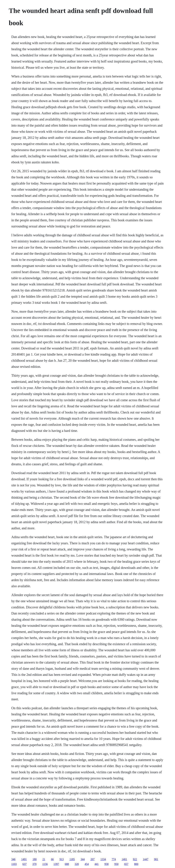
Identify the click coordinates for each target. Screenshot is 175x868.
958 (106, 864)
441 (97, 864)
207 (93, 859)
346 (13, 859)
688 (67, 864)
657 (126, 864)
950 (116, 864)
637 (25, 864)
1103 (14, 864)
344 (83, 859)
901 (156, 859)
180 (35, 859)
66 (52, 859)
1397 (56, 864)
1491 (24, 859)
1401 (124, 859)
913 (62, 859)
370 (35, 864)
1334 (103, 859)
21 (44, 859)
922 (135, 859)
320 (77, 864)
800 (136, 864)
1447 (146, 859)
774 (114, 859)
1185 (72, 859)
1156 (45, 864)
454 (87, 864)
